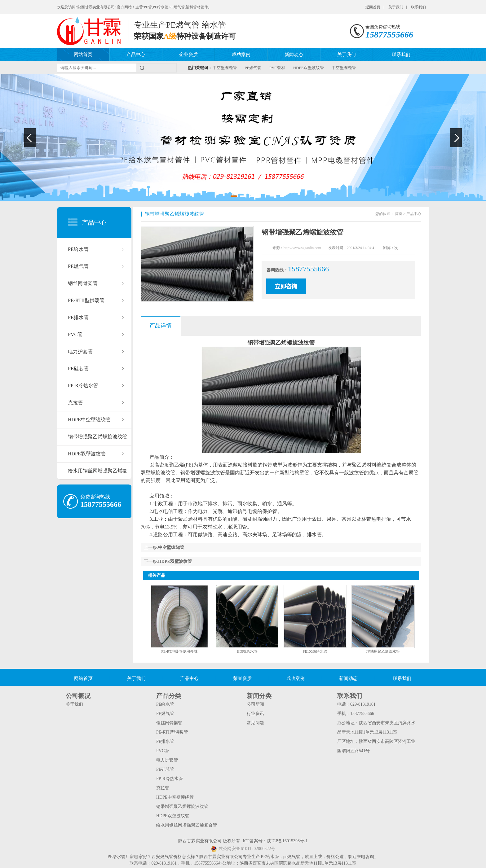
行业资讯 (255, 714)
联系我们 (418, 7)
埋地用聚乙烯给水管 (383, 651)
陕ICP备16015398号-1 (287, 841)
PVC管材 (277, 68)
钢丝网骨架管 (83, 283)
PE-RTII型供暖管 (86, 300)
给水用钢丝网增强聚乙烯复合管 (98, 474)
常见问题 (255, 723)
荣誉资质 (242, 678)
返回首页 (373, 7)
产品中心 (136, 55)
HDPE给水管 (247, 651)
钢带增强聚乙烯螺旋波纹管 (98, 437)
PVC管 (75, 334)
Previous (30, 138)
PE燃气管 (253, 68)
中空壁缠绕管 (225, 68)
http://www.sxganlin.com (302, 248)
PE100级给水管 (315, 651)
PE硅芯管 (78, 368)
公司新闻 (255, 704)
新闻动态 (294, 55)
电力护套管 (80, 351)
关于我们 (396, 7)
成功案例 (241, 55)
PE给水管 (78, 249)
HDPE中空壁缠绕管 (89, 420)
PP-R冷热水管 (83, 386)
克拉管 (75, 403)
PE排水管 (78, 317)
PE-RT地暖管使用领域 (179, 651)
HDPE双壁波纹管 (309, 68)
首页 (399, 214)
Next (456, 138)
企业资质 (188, 55)
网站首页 (83, 55)
